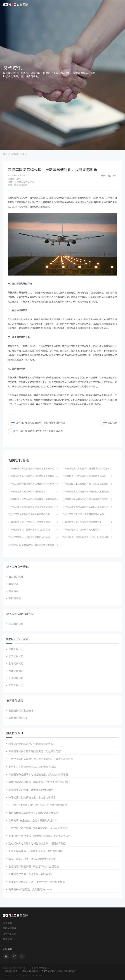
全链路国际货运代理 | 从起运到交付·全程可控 (34, 866)
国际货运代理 (21, 377)
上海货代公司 (16, 663)
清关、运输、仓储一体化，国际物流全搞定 (32, 859)
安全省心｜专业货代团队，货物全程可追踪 (32, 767)
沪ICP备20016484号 (41, 968)
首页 (5, 154)
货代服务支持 (10, 934)
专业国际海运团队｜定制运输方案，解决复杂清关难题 (38, 774)
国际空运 (13, 584)
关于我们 (7, 923)
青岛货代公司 (16, 685)
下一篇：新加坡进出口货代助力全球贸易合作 (35, 431)
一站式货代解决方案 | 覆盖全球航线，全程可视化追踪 (38, 828)
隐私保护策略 (22, 975)
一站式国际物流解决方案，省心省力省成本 (32, 797)
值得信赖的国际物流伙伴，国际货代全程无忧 (33, 813)
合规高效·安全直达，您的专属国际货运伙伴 (33, 820)
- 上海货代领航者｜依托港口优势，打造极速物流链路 (38, 805)
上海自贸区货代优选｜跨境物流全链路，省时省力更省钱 (40, 836)
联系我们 (7, 939)
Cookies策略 (37, 975)
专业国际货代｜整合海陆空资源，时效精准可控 (35, 751)
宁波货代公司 (16, 656)
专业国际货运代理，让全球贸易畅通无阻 (31, 790)
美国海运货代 (16, 624)
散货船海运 (15, 598)
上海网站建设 (26, 971)
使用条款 (8, 975)
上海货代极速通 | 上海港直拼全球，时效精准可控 (35, 851)
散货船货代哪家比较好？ (22, 710)
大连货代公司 (16, 671)
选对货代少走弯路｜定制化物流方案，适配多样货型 (37, 843)
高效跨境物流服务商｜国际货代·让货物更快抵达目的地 (39, 782)
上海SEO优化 (45, 971)
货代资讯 (15, 154)
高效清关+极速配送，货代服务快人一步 (30, 889)
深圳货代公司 (16, 649)
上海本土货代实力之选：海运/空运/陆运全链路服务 (37, 882)
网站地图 (72, 971)
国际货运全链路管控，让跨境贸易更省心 (31, 744)
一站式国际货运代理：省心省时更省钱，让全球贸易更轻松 (41, 759)
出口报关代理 (16, 577)
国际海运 (13, 591)
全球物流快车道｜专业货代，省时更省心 (31, 874)
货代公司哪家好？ (18, 718)
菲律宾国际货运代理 (18, 292)
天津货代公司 (16, 678)
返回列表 (108, 423)
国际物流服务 (10, 928)
